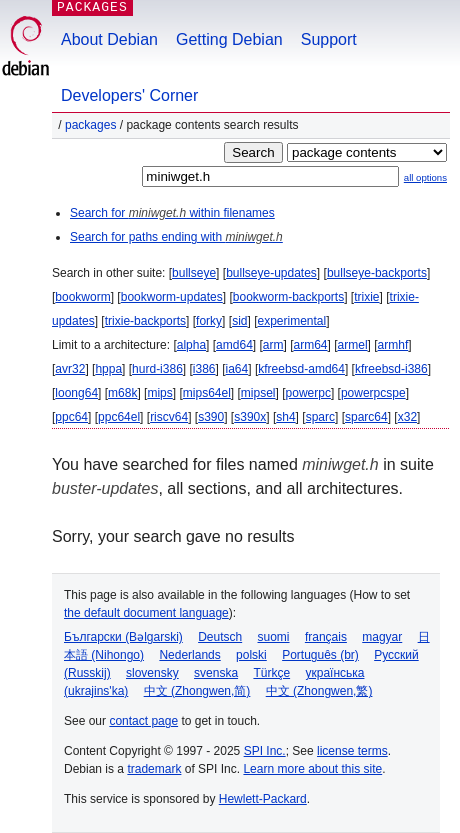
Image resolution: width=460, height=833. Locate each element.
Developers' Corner (129, 95)
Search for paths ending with (176, 237)
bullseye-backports (377, 273)
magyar (382, 637)
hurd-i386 (157, 369)
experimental (291, 321)
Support (329, 39)
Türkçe (271, 673)
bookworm (82, 297)
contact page (143, 721)
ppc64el (119, 417)
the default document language (146, 613)
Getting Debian (229, 39)
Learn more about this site (312, 769)
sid (239, 321)
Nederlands (189, 655)
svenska (216, 673)
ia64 (237, 369)
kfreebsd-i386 (391, 369)
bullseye (194, 273)
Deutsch (220, 637)
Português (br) (320, 655)
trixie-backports (145, 321)
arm (273, 345)
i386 (204, 369)
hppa (108, 369)
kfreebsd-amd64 (301, 369)
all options (425, 177)
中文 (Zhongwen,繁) (319, 691)
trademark (154, 769)
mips (159, 393)
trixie (366, 297)
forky (209, 321)
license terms (352, 751)
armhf (393, 345)
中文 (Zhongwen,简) (197, 691)
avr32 (70, 369)
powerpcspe (373, 393)
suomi (274, 637)
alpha (191, 345)
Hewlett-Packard (263, 799)
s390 (211, 417)
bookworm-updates (172, 297)
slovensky (152, 673)
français (326, 637)
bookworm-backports (288, 297)
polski (251, 655)
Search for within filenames (172, 213)
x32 (407, 417)
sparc (320, 417)
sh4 (285, 417)
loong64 (76, 393)
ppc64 (71, 417)
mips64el (207, 393)
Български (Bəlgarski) (123, 637)
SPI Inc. (265, 751)
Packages (90, 125)
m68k (122, 393)
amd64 (234, 345)
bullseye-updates (271, 273)
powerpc (308, 393)
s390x (250, 417)
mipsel (258, 393)
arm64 (311, 345)
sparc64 (366, 417)
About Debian (109, 39)
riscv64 (169, 417)
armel (353, 345)
